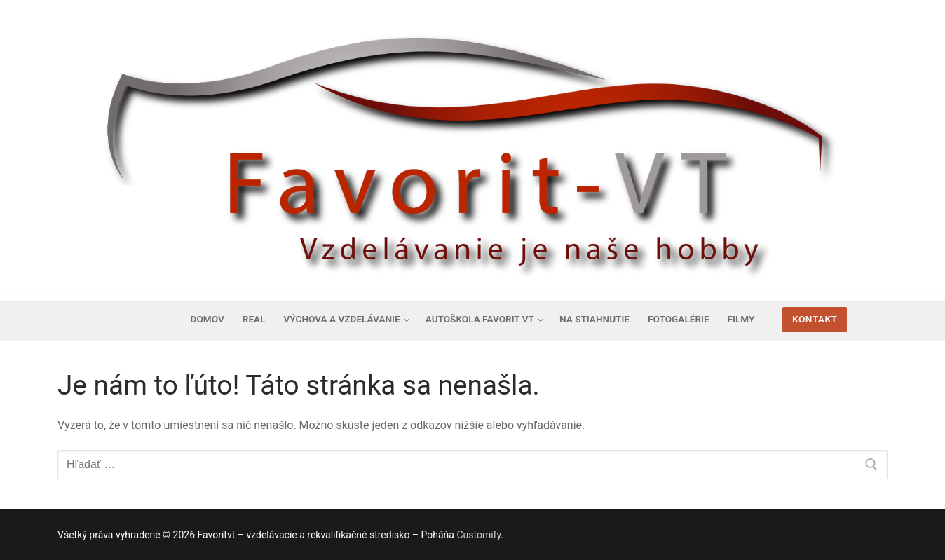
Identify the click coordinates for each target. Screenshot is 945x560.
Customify (478, 535)
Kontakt (815, 319)
